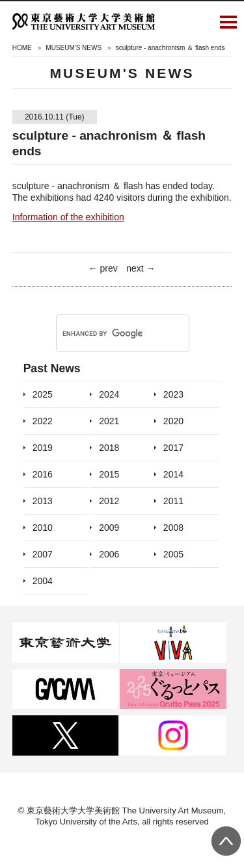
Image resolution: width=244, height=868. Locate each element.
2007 (43, 554)
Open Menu (228, 21)
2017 (173, 448)
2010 (43, 528)
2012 (109, 501)
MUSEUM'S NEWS (74, 48)
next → (141, 268)
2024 (109, 394)
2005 (173, 554)
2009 (109, 528)
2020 (173, 421)
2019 (43, 448)
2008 (173, 528)
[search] (106, 334)
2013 (43, 501)
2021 (109, 421)
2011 (173, 501)
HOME (22, 48)
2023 (173, 394)
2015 (109, 474)
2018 (109, 448)
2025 (43, 394)
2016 (43, 474)
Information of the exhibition (68, 217)
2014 (173, 474)
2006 (109, 554)
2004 (43, 581)
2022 (43, 421)
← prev (103, 268)
